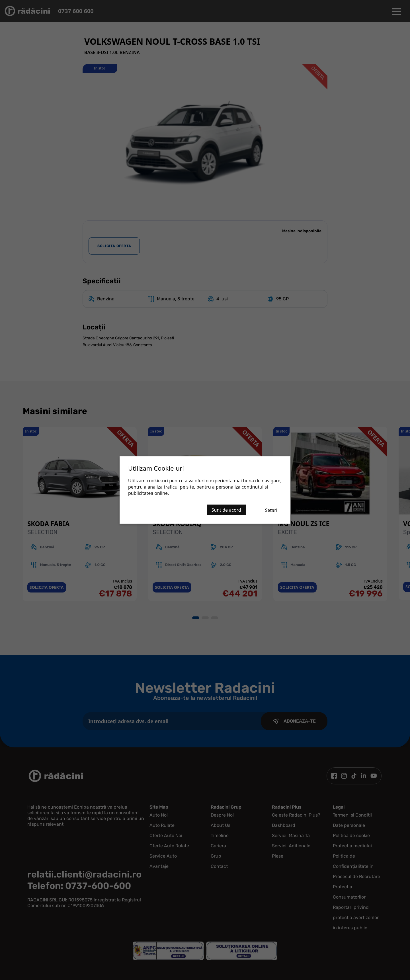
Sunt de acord (226, 510)
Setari (271, 510)
